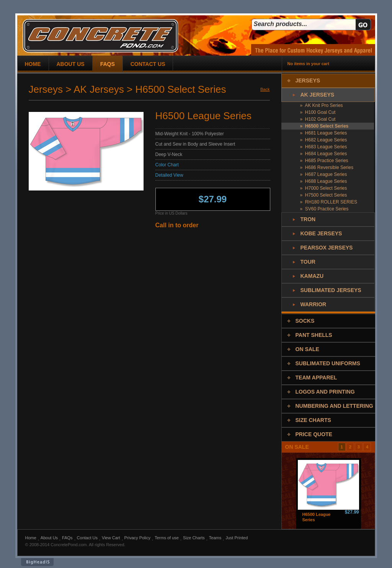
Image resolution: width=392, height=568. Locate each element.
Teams (215, 538)
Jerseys (308, 80)
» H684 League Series (324, 154)
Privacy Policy (137, 538)
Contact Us (87, 538)
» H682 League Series (324, 140)
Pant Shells (314, 335)
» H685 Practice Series (324, 161)
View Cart (111, 538)
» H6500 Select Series (324, 126)
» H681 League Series (324, 133)
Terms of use (167, 538)
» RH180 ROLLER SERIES (329, 202)
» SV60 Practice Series (324, 209)
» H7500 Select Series (324, 195)
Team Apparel (316, 378)
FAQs (67, 538)
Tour (308, 262)
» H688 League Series (324, 181)
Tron (308, 219)
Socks (305, 321)
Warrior (314, 304)
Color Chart (167, 165)
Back (265, 89)
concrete (100, 36)
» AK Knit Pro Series (322, 105)
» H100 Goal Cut (318, 112)
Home (31, 538)
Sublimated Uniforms (328, 363)
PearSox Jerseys (327, 248)
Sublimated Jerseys (331, 290)
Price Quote (314, 434)
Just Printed (237, 538)
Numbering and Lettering (334, 406)
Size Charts (313, 420)
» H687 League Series (324, 174)
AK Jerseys (318, 95)
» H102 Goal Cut (318, 119)
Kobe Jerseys (321, 233)
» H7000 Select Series (324, 188)
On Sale (307, 349)
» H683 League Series (324, 147)
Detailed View (169, 175)
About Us (49, 538)
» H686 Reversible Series (327, 167)
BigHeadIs (37, 562)
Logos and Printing (325, 392)
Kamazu (312, 276)
